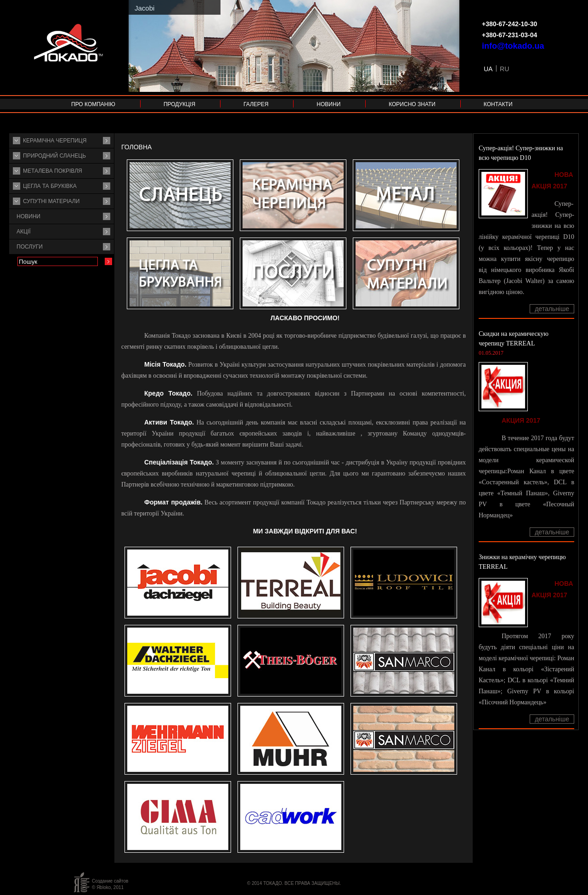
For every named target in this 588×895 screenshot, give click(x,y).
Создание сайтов (110, 881)
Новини (328, 104)
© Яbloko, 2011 (108, 887)
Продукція (179, 104)
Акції (24, 232)
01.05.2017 (491, 353)
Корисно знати (412, 104)
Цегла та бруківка (50, 186)
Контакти (498, 104)
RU (504, 69)
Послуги (30, 247)
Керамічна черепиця (55, 141)
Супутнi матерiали (51, 201)
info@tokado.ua (513, 46)
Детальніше (552, 309)
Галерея (256, 104)
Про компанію (93, 104)
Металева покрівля (53, 171)
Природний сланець (54, 156)
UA (488, 69)
